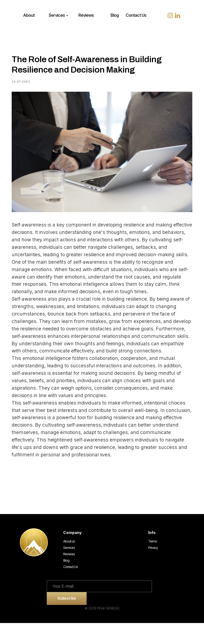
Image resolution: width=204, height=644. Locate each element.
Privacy (153, 569)
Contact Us (136, 15)
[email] (99, 607)
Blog (115, 15)
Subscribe (67, 620)
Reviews (86, 15)
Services (57, 15)
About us (69, 562)
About (29, 15)
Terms (153, 562)
